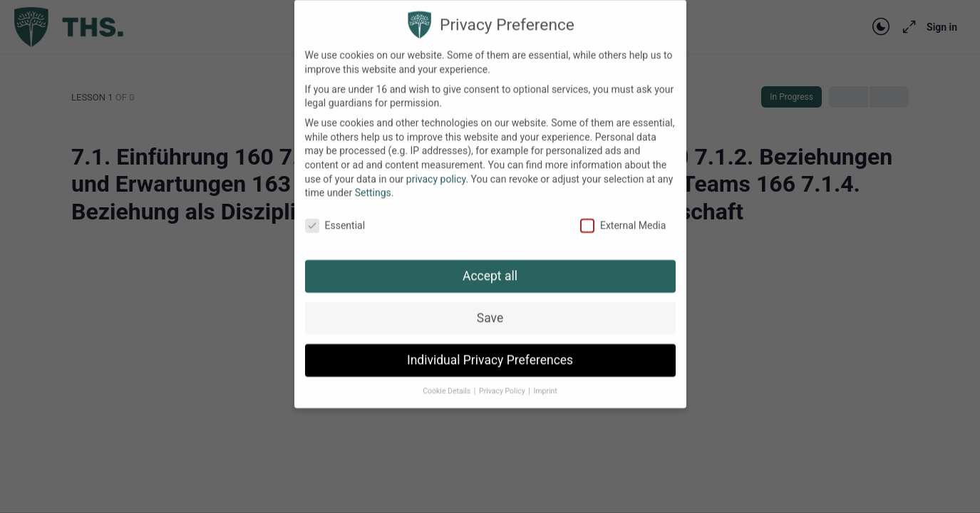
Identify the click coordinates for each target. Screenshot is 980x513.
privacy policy (436, 167)
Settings (373, 181)
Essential (335, 213)
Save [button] (490, 306)
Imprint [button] (545, 379)
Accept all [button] (490, 264)
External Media (623, 213)
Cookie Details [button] (448, 379)
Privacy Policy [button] (503, 379)
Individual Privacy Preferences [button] (490, 348)
